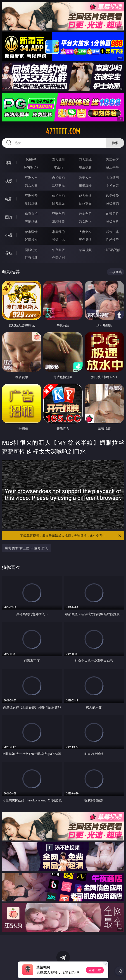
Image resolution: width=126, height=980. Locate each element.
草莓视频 (85, 250)
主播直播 (85, 185)
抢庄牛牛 (112, 167)
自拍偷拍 (58, 178)
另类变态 (112, 203)
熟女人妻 (31, 185)
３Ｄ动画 (112, 178)
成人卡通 (85, 196)
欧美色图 (85, 214)
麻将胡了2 (31, 167)
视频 (9, 181)
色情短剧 (58, 257)
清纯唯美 (58, 221)
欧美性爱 (112, 196)
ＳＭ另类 (112, 185)
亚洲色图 (58, 214)
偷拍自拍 (58, 196)
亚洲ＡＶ (31, 178)
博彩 (9, 163)
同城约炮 (31, 250)
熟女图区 (85, 221)
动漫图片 (112, 214)
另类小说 (58, 239)
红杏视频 (31, 257)
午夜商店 (58, 250)
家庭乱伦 (58, 232)
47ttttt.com (63, 131)
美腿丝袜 (31, 221)
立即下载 (95, 970)
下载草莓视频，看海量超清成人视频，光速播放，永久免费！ (71, 536)
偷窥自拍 (31, 214)
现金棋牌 (85, 167)
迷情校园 (31, 239)
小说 (9, 235)
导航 (9, 253)
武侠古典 (112, 232)
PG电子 (31, 159)
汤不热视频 (112, 250)
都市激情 (31, 232)
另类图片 (112, 221)
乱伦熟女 (85, 203)
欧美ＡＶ (85, 178)
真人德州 (58, 159)
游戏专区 (112, 159)
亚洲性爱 (31, 196)
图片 (9, 217)
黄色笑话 (85, 239)
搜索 (115, 143)
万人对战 (85, 159)
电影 (9, 199)
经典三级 (58, 203)
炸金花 (58, 167)
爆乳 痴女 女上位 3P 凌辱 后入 (26, 548)
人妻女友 (85, 232)
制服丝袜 (31, 203)
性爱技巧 (112, 239)
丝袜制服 (58, 185)
